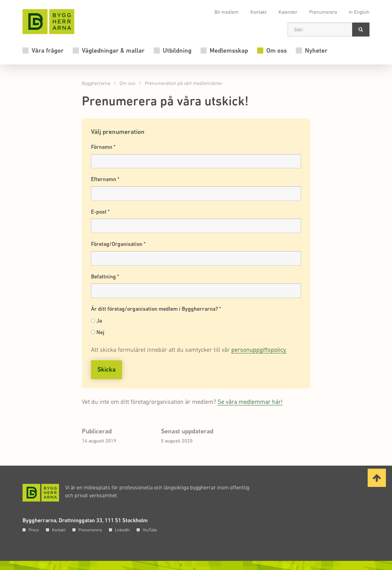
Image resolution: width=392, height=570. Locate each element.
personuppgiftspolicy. (259, 350)
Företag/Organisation (118, 244)
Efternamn (105, 179)
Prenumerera (323, 12)
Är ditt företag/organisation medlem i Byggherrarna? (156, 309)
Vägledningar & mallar (113, 51)
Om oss (276, 51)
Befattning (105, 276)
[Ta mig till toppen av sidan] (377, 478)
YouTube (150, 530)
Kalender (288, 12)
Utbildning (177, 51)
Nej (100, 332)
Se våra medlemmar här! (250, 402)
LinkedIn (122, 530)
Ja (99, 321)
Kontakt (259, 12)
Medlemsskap (229, 51)
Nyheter (316, 51)
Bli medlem (227, 12)
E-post (100, 212)
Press (34, 530)
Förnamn (103, 147)
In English (359, 12)
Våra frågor (48, 51)
